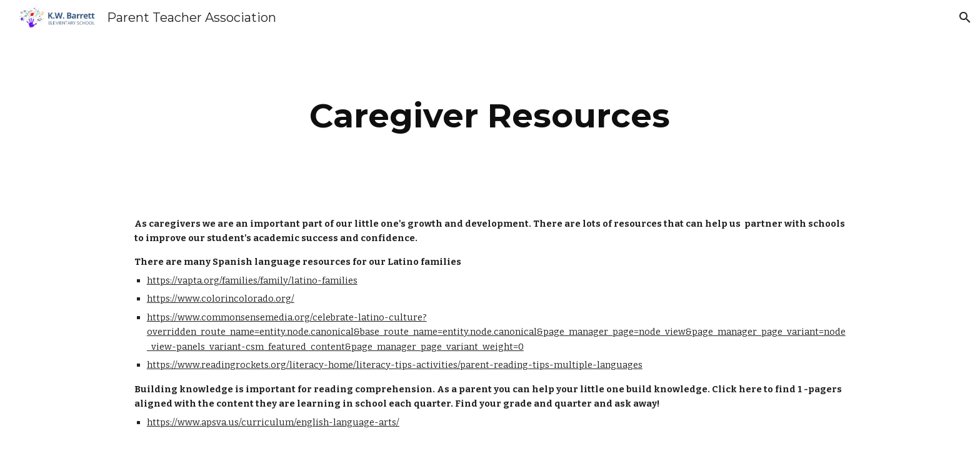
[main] (490, 116)
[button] (965, 17)
